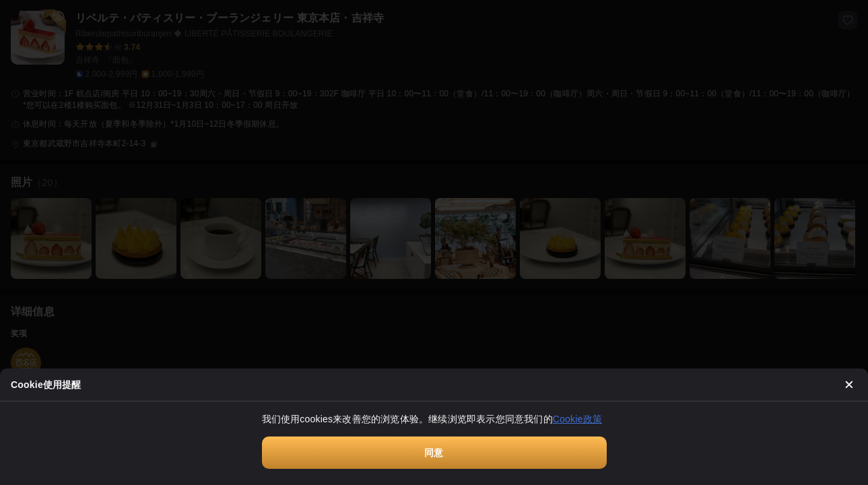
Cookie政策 (577, 419)
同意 (434, 453)
